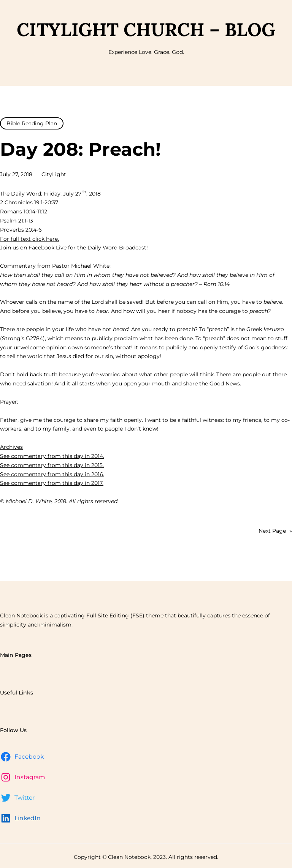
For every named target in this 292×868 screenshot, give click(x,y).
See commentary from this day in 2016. (52, 474)
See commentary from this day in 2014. (52, 456)
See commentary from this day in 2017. (52, 483)
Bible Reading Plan (32, 123)
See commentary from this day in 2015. (52, 465)
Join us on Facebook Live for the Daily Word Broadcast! (74, 248)
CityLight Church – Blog (146, 29)
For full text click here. (29, 239)
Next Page (275, 531)
